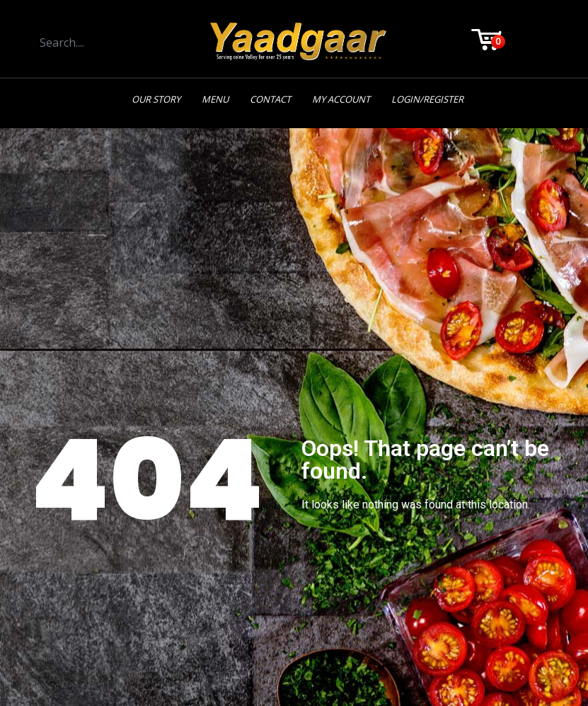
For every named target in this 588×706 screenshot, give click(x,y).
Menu (215, 99)
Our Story (156, 99)
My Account (341, 99)
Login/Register (427, 99)
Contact (270, 99)
